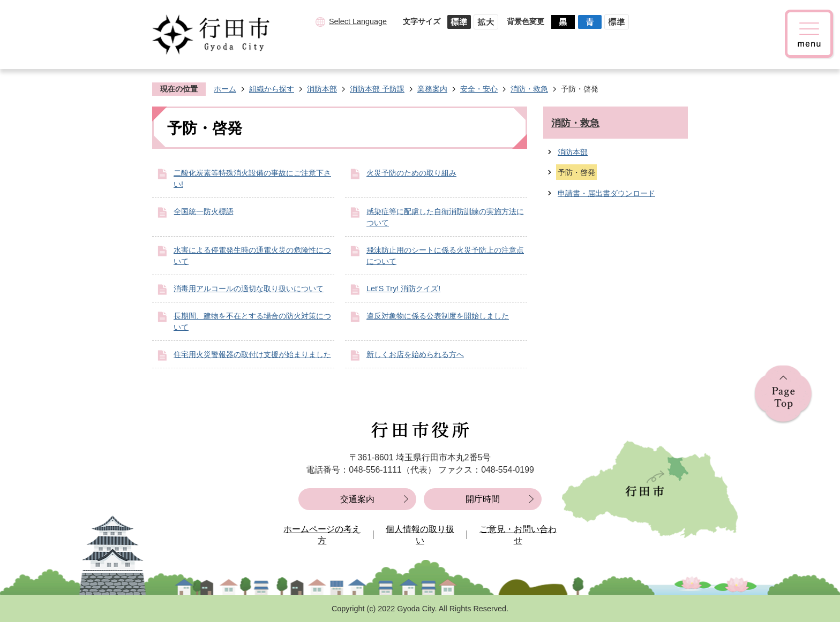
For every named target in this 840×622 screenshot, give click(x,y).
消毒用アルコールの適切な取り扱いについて (249, 289)
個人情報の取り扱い (420, 535)
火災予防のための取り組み (411, 173)
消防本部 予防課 (377, 89)
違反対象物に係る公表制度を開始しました (438, 316)
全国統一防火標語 (204, 211)
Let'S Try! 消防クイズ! (403, 289)
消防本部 (322, 89)
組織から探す (272, 89)
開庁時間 (483, 499)
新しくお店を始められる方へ (415, 354)
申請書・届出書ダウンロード (606, 193)
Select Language (358, 21)
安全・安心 (479, 89)
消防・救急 (529, 89)
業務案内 (432, 89)
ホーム (225, 89)
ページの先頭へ (783, 395)
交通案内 (357, 499)
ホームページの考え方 (322, 535)
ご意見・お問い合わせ (518, 535)
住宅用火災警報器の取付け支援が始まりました (252, 354)
